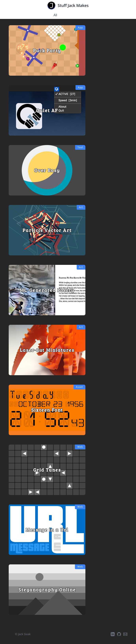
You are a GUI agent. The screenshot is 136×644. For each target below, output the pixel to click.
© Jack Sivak (23, 634)
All (55, 15)
